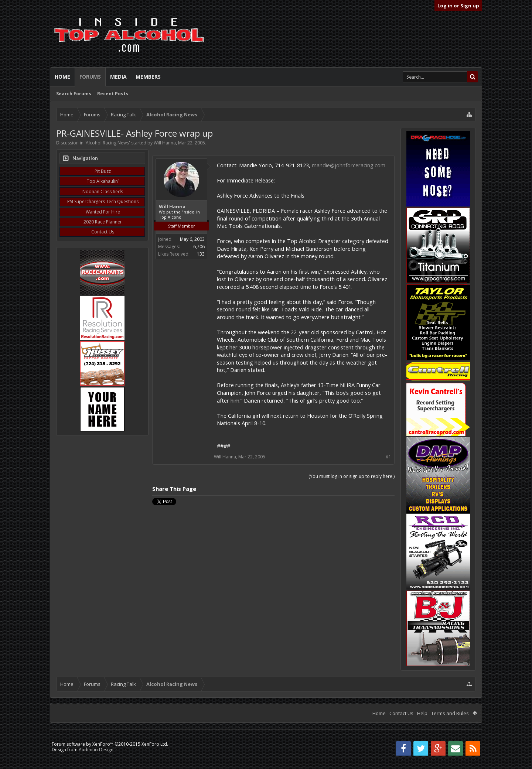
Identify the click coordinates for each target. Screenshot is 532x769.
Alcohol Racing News (107, 143)
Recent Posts (113, 94)
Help (422, 713)
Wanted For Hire (103, 212)
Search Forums (74, 94)
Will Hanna (165, 143)
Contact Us (103, 232)
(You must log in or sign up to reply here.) (352, 476)
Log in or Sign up (458, 6)
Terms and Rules (450, 713)
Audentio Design (96, 750)
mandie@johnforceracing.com (349, 165)
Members (148, 77)
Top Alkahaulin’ (103, 181)
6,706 (199, 247)
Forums (90, 77)
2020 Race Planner (103, 222)
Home (62, 77)
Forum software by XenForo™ (110, 744)
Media (118, 77)
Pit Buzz (103, 171)
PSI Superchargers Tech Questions (103, 201)
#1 (388, 457)
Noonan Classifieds (103, 192)
